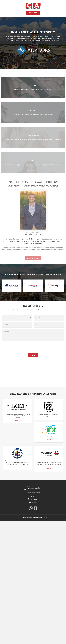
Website (17, 420)
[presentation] (15, 347)
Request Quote (33, 13)
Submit (33, 355)
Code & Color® (43, 518)
